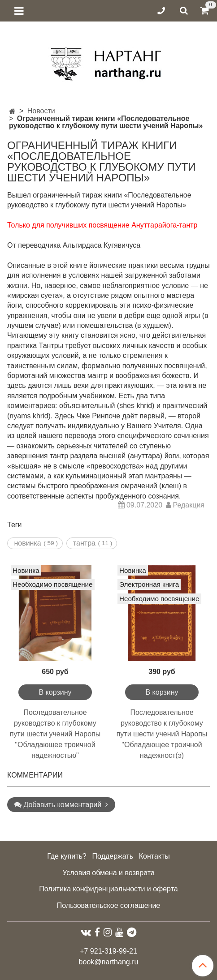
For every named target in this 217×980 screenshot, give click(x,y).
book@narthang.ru (109, 962)
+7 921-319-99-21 (108, 951)
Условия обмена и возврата (108, 873)
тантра (84, 543)
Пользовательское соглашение (108, 905)
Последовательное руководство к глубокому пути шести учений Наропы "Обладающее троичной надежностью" (55, 734)
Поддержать (113, 856)
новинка (27, 543)
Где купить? (67, 856)
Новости (41, 111)
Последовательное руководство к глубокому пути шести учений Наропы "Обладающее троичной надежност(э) (162, 734)
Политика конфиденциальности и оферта (108, 889)
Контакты (154, 856)
